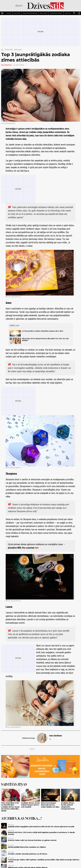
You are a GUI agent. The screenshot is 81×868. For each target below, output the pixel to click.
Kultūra (17, 13)
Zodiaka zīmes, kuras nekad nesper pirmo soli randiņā (30, 805)
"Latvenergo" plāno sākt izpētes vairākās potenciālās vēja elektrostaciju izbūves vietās (44, 861)
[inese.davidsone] (50, 739)
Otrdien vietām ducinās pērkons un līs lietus (28, 854)
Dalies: (32, 749)
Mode (9, 13)
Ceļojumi (43, 13)
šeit (37, 548)
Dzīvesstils (9, 50)
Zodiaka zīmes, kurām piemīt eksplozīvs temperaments (68, 806)
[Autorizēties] (79, 13)
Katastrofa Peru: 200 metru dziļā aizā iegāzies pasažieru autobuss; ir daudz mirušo (41, 833)
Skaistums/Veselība (30, 13)
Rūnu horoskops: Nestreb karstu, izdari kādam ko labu (50, 805)
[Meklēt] (74, 13)
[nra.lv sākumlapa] (19, 6)
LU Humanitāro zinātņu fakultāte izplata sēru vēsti (42, 331)
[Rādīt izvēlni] (2, 13)
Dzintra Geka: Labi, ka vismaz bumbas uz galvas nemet (32, 840)
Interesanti (18, 50)
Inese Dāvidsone (6, 65)
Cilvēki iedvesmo (56, 13)
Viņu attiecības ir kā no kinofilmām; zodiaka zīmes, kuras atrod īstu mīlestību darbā (10, 807)
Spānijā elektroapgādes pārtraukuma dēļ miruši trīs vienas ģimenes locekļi (41, 827)
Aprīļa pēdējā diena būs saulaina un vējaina (27, 847)
